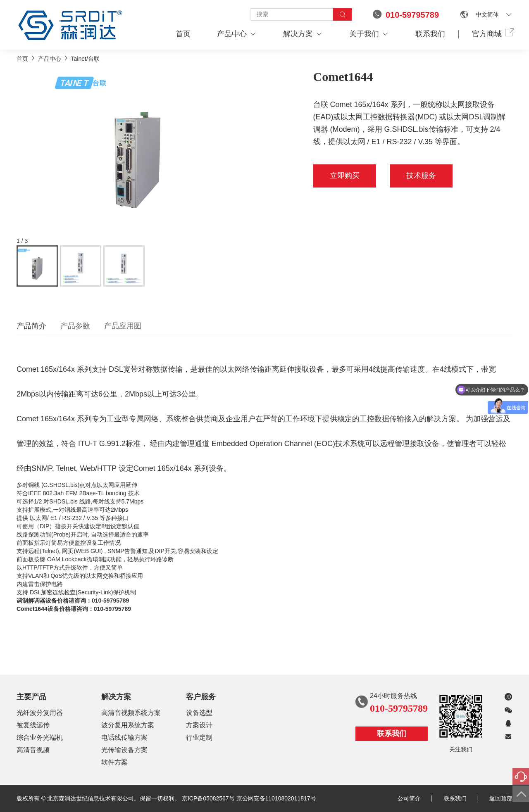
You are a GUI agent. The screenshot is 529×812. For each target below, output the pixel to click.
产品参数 (75, 326)
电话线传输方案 (124, 737)
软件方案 (114, 762)
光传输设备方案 (124, 750)
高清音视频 (33, 750)
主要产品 (31, 697)
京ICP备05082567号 (208, 798)
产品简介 (31, 326)
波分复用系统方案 (128, 725)
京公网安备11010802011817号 (276, 798)
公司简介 (415, 798)
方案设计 (199, 725)
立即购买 (345, 176)
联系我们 (430, 34)
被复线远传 (33, 725)
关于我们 (369, 34)
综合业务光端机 (40, 737)
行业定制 (199, 737)
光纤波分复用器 (40, 713)
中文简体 (487, 14)
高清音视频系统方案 (131, 713)
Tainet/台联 (85, 59)
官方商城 (492, 33)
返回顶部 (501, 798)
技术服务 (421, 176)
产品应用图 (123, 326)
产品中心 (237, 34)
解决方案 (303, 34)
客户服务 (201, 697)
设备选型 (199, 713)
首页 (183, 34)
